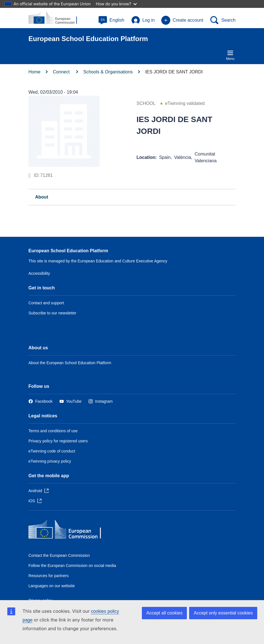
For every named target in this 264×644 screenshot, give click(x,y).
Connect (62, 72)
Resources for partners (49, 576)
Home (34, 72)
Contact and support (46, 303)
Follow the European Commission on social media (72, 566)
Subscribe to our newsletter (52, 313)
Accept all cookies (164, 613)
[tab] (132, 197)
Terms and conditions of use (53, 431)
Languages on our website (52, 586)
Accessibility (39, 273)
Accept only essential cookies (223, 613)
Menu (230, 55)
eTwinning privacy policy (50, 461)
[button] (111, 20)
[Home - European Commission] (69, 531)
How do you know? (116, 4)
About (42, 197)
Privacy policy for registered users (58, 441)
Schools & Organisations (108, 72)
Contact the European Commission (59, 555)
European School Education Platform (68, 251)
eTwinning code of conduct (52, 451)
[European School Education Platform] (56, 18)
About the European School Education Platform (70, 363)
